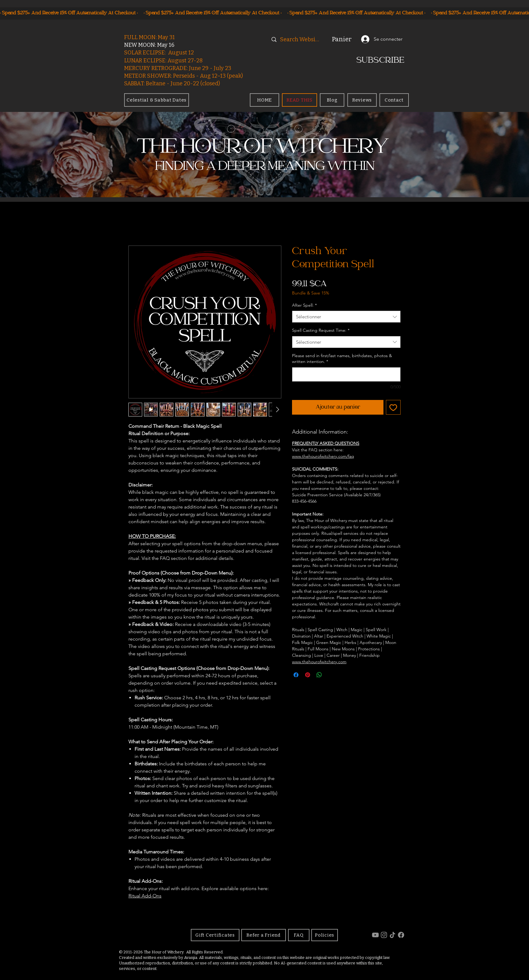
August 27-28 (185, 61)
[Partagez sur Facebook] (296, 675)
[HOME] (264, 100)
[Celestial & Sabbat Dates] (157, 100)
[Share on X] (331, 675)
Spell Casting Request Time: (321, 330)
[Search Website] (300, 40)
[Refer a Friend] (264, 935)
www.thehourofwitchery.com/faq (323, 456)
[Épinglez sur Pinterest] (308, 675)
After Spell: (304, 305)
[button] (345, 39)
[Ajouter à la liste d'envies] (393, 407)
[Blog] (332, 100)
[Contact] (394, 100)
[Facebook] (401, 935)
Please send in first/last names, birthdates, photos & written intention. (342, 359)
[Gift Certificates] (215, 935)
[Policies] (325, 935)
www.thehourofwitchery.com (319, 662)
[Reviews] (362, 100)
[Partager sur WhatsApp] (319, 675)
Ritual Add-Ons (145, 896)
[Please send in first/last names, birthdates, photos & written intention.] (346, 374)
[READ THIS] (300, 100)
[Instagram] (384, 935)
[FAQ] (299, 935)
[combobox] (346, 317)
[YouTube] (375, 935)
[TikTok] (392, 935)
